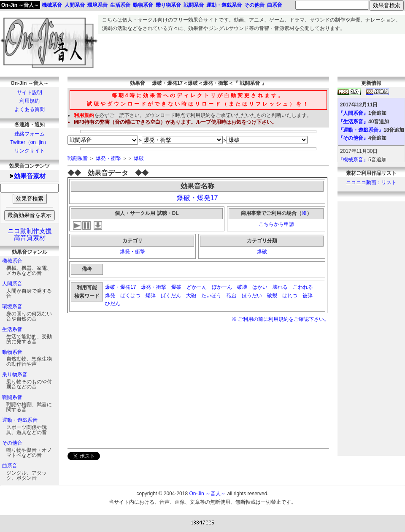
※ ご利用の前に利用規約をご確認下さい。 (280, 319)
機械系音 (12, 261)
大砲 (191, 296)
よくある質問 (30, 109)
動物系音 (12, 352)
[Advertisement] (251, 53)
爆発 (110, 296)
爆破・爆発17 (197, 198)
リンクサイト (30, 151)
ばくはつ (130, 296)
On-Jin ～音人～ (20, 5)
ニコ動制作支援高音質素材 (30, 234)
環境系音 (12, 307)
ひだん (113, 304)
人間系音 (12, 284)
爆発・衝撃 (108, 158)
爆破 (139, 158)
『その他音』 (353, 138)
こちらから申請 (276, 224)
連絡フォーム (30, 134)
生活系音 (12, 329)
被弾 (308, 296)
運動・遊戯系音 (20, 420)
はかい (260, 287)
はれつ (290, 296)
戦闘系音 (12, 397)
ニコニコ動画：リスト (371, 182)
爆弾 (151, 296)
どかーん (197, 287)
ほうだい (252, 296)
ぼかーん (222, 287)
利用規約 (30, 101)
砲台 (232, 296)
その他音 (12, 443)
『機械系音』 (353, 160)
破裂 (272, 296)
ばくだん (171, 296)
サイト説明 (30, 92)
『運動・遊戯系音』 (361, 130)
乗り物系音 (15, 375)
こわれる (303, 287)
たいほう (211, 296)
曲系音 (10, 466)
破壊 (242, 287)
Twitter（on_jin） (29, 142)
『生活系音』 (353, 122)
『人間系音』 (353, 113)
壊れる (280, 287)
